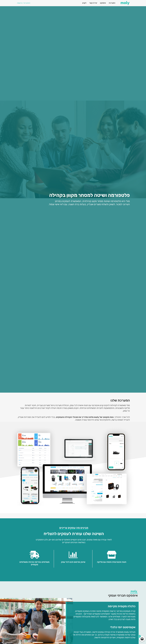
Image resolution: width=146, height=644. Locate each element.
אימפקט (103, 3)
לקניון (84, 3)
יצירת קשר (93, 3)
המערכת (112, 3)
